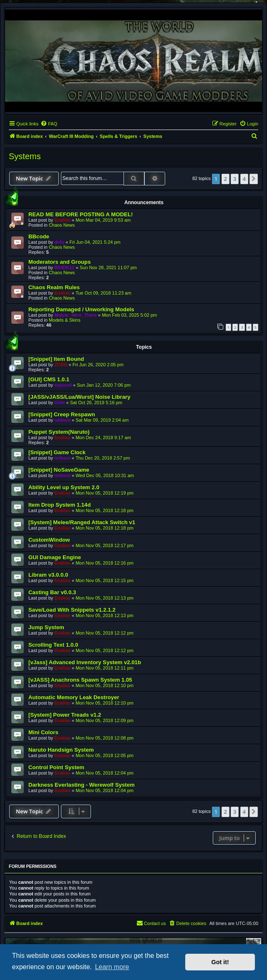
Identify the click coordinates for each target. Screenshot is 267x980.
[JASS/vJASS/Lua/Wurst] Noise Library (79, 397)
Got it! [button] (220, 962)
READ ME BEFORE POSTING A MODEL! (81, 214)
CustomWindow (49, 540)
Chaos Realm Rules (54, 287)
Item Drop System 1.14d (60, 505)
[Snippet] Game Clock (57, 452)
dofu (59, 242)
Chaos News (62, 225)
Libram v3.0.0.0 (48, 575)
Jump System (46, 627)
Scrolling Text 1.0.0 (53, 645)
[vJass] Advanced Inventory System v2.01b (85, 662)
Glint (59, 402)
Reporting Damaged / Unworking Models (81, 309)
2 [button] (225, 179)
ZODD (61, 365)
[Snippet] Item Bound (56, 359)
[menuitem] (49, 124)
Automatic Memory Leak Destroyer (74, 697)
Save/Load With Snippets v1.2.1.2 (72, 610)
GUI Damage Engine (55, 557)
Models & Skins (65, 320)
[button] (254, 179)
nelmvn (62, 420)
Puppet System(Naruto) (59, 432)
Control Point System (56, 767)
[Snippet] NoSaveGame (59, 470)
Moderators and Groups (59, 262)
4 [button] (244, 179)
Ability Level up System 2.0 (64, 487)
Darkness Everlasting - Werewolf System (82, 785)
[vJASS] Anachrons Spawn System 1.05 (80, 680)
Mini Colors (43, 732)
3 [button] (235, 179)
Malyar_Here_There (76, 315)
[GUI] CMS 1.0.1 (49, 379)
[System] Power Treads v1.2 (65, 715)
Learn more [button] (112, 967)
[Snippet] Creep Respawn (62, 414)
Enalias (62, 220)
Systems (25, 156)
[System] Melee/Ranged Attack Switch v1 (82, 522)
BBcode (39, 236)
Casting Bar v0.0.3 (52, 592)
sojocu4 (63, 385)
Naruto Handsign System (61, 750)
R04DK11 (64, 267)
